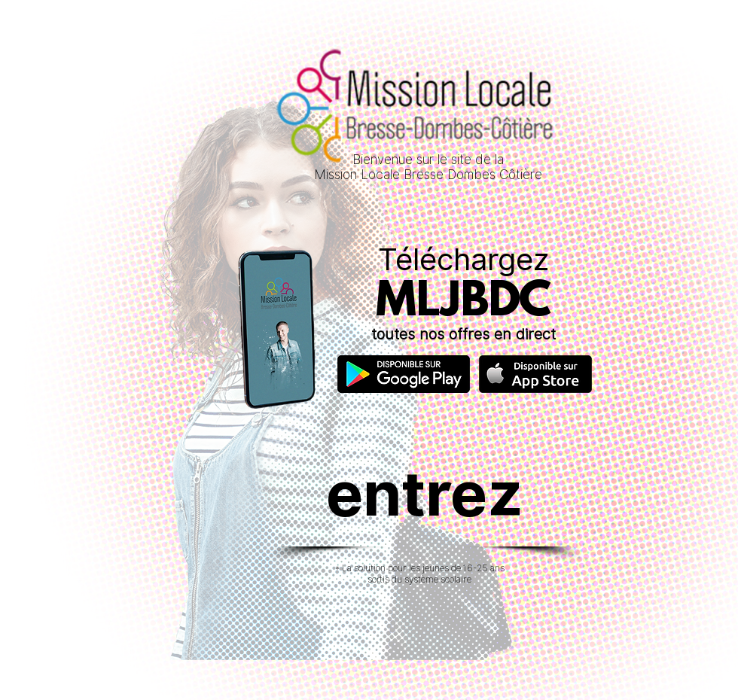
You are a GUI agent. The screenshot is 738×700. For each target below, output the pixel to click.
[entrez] (425, 493)
